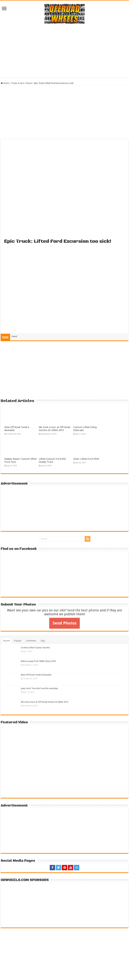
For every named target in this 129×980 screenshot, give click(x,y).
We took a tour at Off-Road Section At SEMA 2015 (54, 429)
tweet (14, 336)
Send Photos (64, 623)
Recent (7, 641)
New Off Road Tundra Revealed (36, 675)
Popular (18, 641)
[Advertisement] (64, 51)
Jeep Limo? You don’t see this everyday (39, 688)
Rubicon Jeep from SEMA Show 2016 (38, 661)
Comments (31, 641)
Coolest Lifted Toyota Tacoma (35, 648)
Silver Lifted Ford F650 (86, 459)
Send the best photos (83, 610)
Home (5, 83)
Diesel (29, 83)
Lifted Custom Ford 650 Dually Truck (52, 460)
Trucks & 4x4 (17, 83)
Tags (43, 641)
